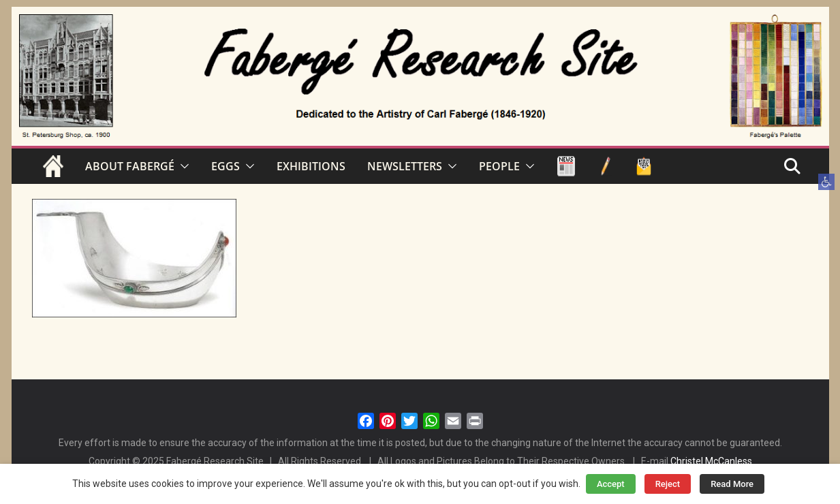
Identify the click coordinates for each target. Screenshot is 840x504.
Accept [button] (611, 484)
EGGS (225, 166)
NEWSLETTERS (405, 166)
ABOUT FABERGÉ (130, 166)
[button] (826, 182)
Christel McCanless (711, 461)
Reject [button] (668, 484)
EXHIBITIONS (311, 166)
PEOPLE (499, 166)
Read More (732, 484)
